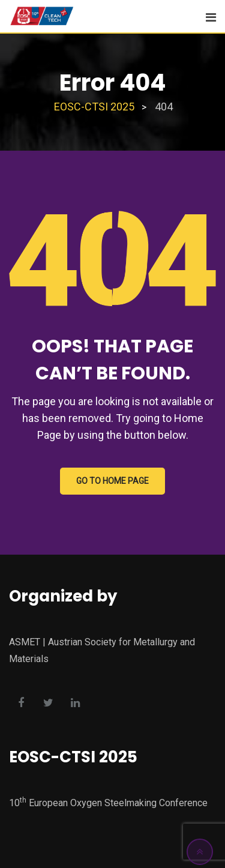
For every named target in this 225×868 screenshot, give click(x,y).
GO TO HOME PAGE (112, 481)
